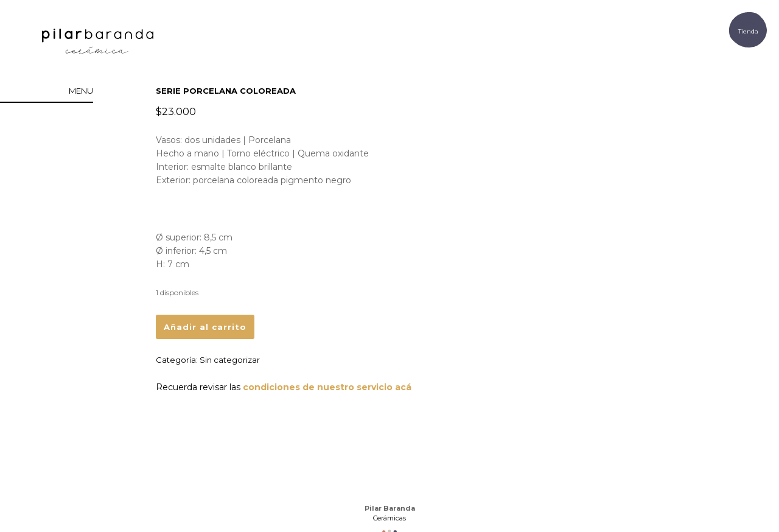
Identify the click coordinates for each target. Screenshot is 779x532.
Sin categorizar (230, 360)
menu (81, 91)
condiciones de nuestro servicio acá (327, 387)
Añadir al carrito (205, 327)
